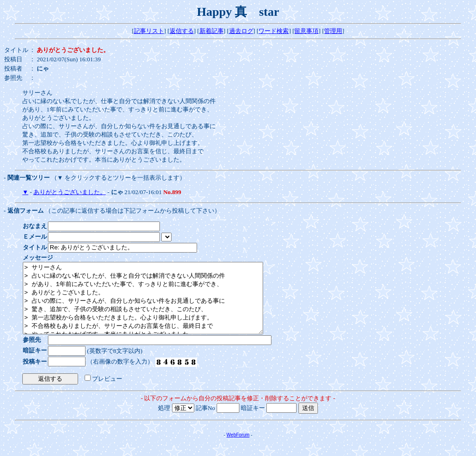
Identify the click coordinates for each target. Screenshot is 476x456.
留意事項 (306, 31)
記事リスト (149, 31)
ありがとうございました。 (70, 192)
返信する (182, 31)
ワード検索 (274, 31)
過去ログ (241, 31)
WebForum (238, 449)
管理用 (333, 31)
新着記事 (212, 31)
